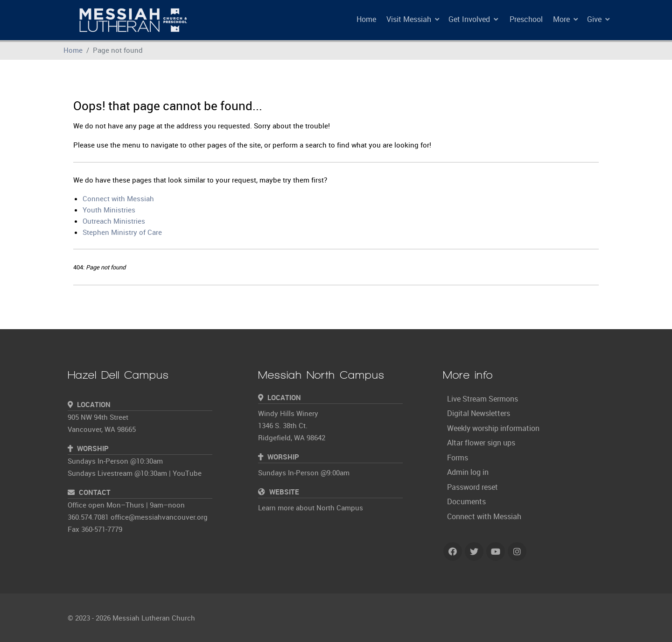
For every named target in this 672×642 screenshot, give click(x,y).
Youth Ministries (109, 210)
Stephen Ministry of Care (122, 232)
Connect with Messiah (118, 198)
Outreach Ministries (114, 221)
